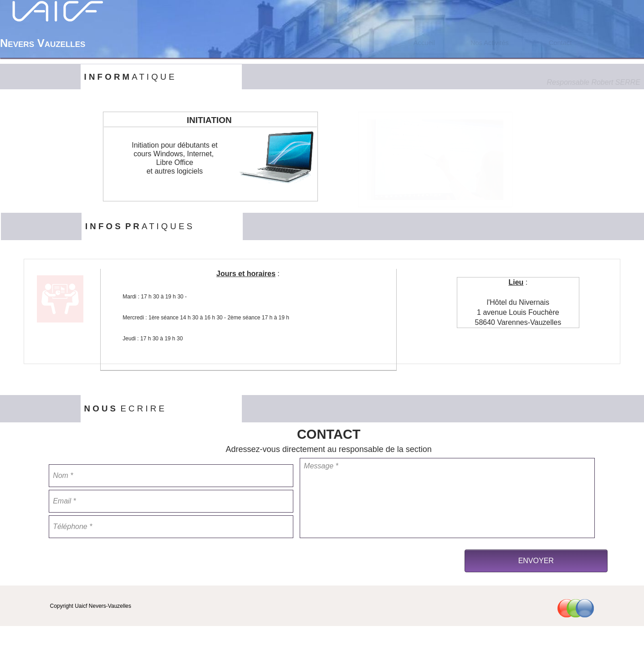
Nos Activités (490, 43)
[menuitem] (424, 43)
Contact (560, 43)
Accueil (424, 43)
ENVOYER (536, 561)
